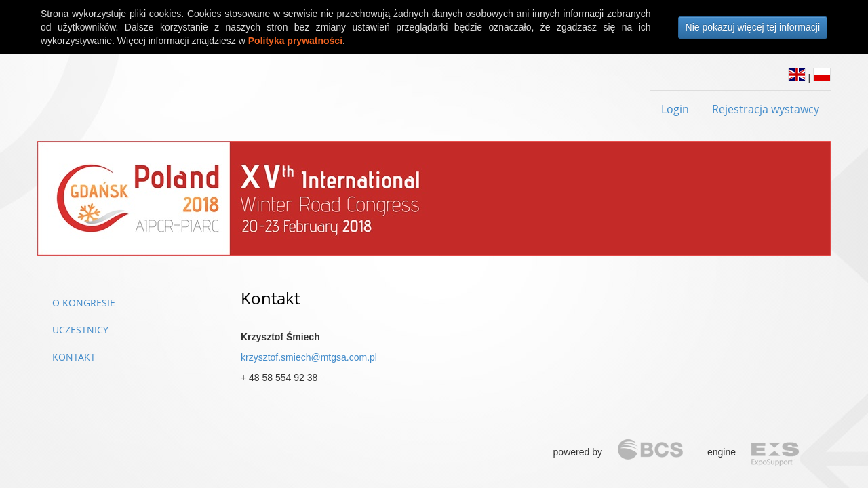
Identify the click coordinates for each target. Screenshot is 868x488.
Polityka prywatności (295, 41)
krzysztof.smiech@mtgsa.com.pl (309, 357)
